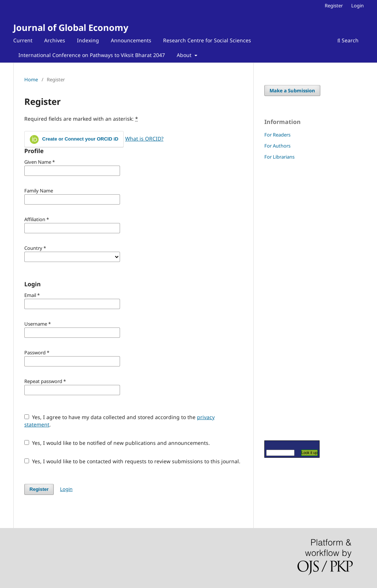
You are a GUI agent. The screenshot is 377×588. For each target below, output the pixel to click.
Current (23, 40)
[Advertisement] (286, 300)
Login (357, 6)
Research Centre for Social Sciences (207, 40)
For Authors (277, 146)
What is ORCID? (144, 139)
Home (31, 79)
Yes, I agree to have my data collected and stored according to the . (119, 421)
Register (334, 6)
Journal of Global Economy (71, 27)
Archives (55, 40)
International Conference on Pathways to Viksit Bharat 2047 (92, 55)
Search (348, 40)
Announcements (131, 40)
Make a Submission (292, 91)
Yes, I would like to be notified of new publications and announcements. (117, 443)
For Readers (277, 135)
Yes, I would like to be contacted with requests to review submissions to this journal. (132, 461)
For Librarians (279, 157)
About (185, 55)
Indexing (88, 40)
